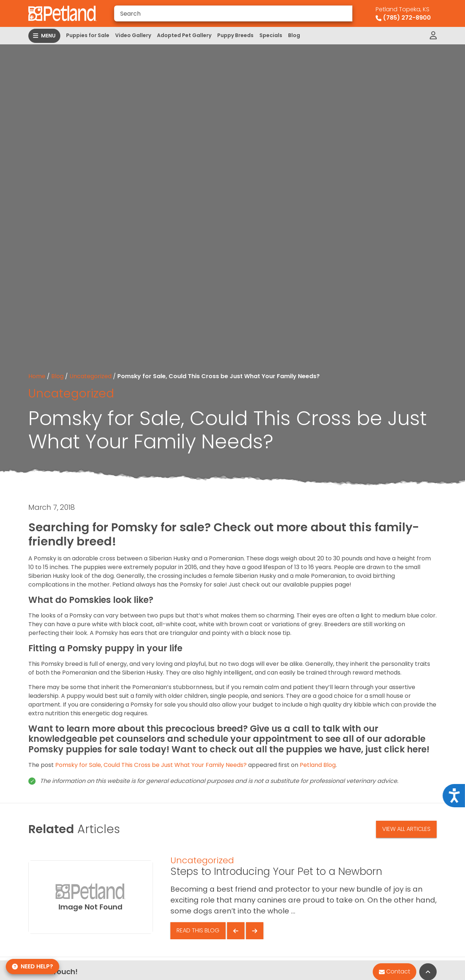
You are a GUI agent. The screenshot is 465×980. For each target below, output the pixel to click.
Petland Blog (318, 765)
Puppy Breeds (235, 35)
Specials (271, 35)
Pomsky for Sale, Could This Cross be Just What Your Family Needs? (151, 765)
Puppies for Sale (88, 35)
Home (37, 376)
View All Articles (406, 829)
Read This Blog (198, 930)
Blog (294, 35)
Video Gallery (133, 35)
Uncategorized (90, 376)
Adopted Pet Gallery (184, 35)
